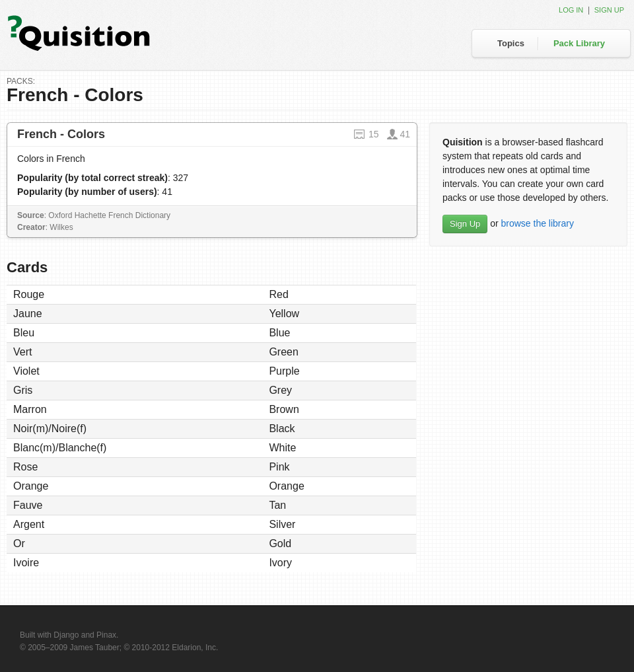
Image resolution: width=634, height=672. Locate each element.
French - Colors (61, 134)
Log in (571, 10)
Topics (511, 43)
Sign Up (465, 224)
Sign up (609, 10)
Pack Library (579, 43)
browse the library (537, 223)
